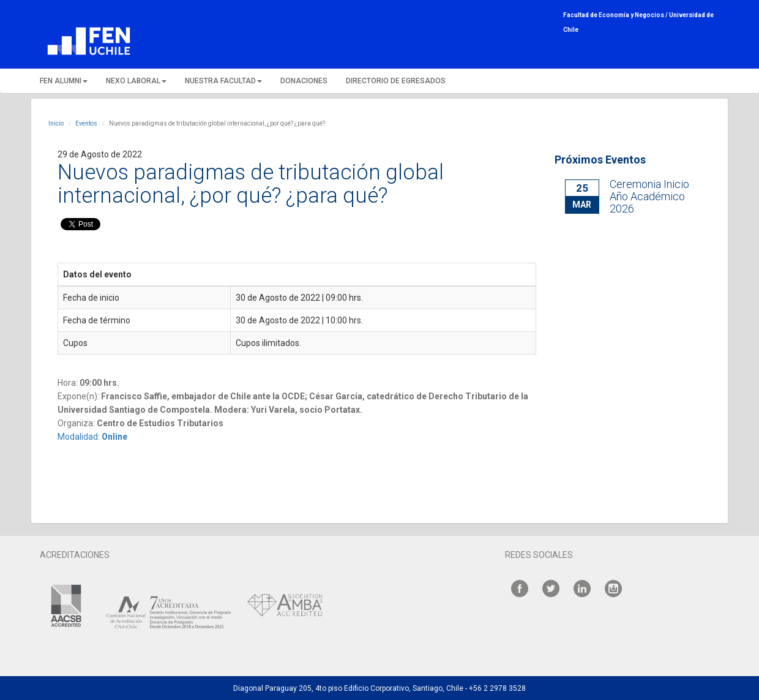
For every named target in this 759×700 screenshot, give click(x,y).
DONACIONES (304, 81)
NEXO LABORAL (136, 81)
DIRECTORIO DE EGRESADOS (396, 81)
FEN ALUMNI (64, 81)
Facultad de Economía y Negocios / (616, 15)
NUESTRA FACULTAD (223, 81)
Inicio (56, 123)
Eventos (86, 123)
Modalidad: (92, 437)
